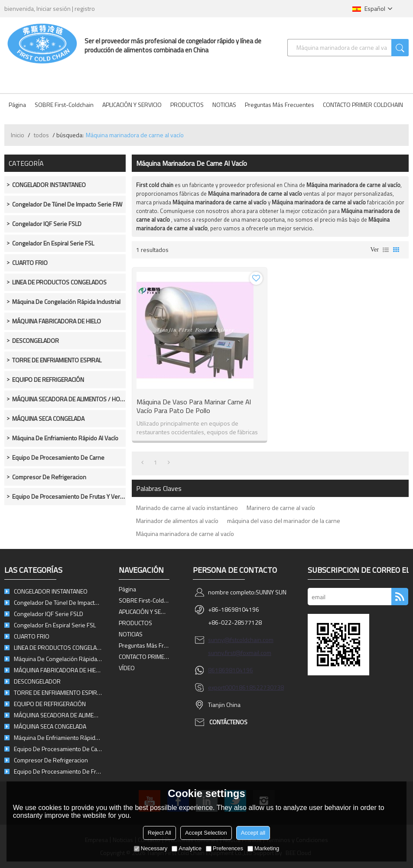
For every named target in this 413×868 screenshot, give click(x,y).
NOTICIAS (224, 105)
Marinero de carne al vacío (281, 508)
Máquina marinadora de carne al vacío (185, 534)
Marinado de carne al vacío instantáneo (187, 508)
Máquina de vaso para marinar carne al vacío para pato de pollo (194, 406)
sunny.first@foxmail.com (240, 653)
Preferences (224, 848)
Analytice (187, 848)
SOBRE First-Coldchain (64, 105)
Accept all (253, 833)
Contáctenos (228, 722)
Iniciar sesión (54, 8)
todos (41, 135)
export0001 (223, 687)
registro (85, 8)
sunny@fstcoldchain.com (241, 640)
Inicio (18, 135)
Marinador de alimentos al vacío (177, 521)
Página (17, 105)
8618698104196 (231, 670)
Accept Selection (206, 833)
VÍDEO (127, 668)
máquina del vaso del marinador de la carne (284, 521)
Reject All (159, 833)
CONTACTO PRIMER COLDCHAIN (363, 105)
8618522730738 (261, 687)
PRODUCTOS (187, 105)
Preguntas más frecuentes (280, 105)
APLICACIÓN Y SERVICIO (132, 105)
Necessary (151, 848)
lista (386, 250)
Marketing (263, 848)
